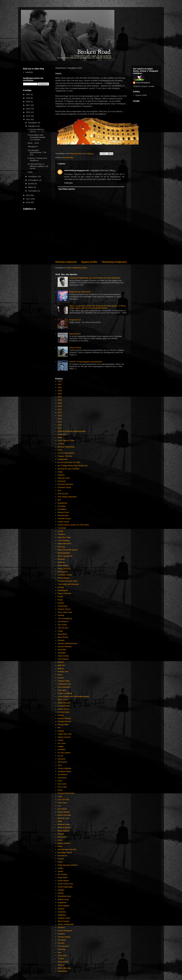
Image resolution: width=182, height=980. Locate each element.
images (61, 746)
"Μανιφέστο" (33, 147)
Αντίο (60, 437)
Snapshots (62, 903)
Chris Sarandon (64, 687)
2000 (60, 391)
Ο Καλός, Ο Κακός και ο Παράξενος (37, 159)
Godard (61, 731)
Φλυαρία (61, 640)
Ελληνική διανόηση (65, 484)
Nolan (60, 846)
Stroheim (61, 927)
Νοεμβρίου (33, 126)
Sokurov (61, 909)
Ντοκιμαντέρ (63, 572)
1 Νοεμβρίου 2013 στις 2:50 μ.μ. (103, 170)
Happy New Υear (65, 734)
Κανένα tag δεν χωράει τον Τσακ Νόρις (73, 525)
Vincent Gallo (63, 962)
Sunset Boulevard (65, 931)
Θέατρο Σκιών (63, 512)
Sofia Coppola (63, 906)
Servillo (61, 893)
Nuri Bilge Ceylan (65, 853)
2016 (60, 425)
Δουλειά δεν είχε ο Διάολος (68, 469)
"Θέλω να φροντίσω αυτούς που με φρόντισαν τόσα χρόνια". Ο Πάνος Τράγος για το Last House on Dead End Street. (98, 307)
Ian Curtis (62, 743)
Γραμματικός (63, 459)
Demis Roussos (64, 703)
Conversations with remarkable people (73, 696)
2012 (60, 412)
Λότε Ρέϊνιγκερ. (64, 540)
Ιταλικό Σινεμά (63, 522)
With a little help (64, 968)
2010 (60, 406)
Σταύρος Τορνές (64, 609)
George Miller (63, 725)
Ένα (59, 490)
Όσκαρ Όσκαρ (63, 578)
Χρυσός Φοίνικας (65, 647)
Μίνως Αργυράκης (65, 556)
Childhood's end (64, 684)
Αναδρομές (62, 434)
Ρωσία (60, 597)
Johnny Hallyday (64, 768)
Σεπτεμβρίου (34, 180)
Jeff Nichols (62, 762)
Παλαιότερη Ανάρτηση (114, 262)
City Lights (62, 690)
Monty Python (63, 831)
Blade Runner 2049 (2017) (80, 292)
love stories (62, 809)
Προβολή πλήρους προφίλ (144, 86)
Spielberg (61, 915)
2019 (28, 98)
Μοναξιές (61, 559)
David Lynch (63, 700)
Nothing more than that (67, 849)
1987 (60, 384)
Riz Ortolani (62, 874)
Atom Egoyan (63, 659)
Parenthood (62, 856)
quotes (60, 871)
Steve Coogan (63, 921)
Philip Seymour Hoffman (68, 865)
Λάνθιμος (61, 534)
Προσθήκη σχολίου (67, 189)
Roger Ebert (63, 878)
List (59, 806)
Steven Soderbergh (66, 924)
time (59, 952)
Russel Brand (63, 881)
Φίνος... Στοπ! (33, 143)
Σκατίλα (61, 603)
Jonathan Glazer (64, 771)
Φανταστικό (62, 634)
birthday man (63, 672)
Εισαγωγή (62, 481)
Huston (61, 740)
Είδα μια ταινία (64, 478)
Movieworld (62, 837)
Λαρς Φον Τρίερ (64, 537)
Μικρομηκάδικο (64, 553)
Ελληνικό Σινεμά (64, 487)
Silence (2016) (75, 348)
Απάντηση (68, 183)
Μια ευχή (61, 547)
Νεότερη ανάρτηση (66, 262)
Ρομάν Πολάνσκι (64, 593)
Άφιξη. (30, 172)
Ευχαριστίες (62, 503)
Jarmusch (62, 759)
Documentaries (64, 706)
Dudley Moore (63, 709)
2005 (60, 394)
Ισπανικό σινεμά (64, 519)
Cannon (61, 678)
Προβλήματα (63, 590)
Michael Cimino (64, 824)
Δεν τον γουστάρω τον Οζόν (69, 462)
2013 (60, 416)
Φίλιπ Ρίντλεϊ (63, 637)
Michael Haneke (64, 827)
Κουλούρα (62, 528)
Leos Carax (62, 803)
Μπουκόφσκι (63, 565)
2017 (60, 428)
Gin (59, 728)
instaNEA (29, 72)
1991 (60, 387)
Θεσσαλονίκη (68, 157)
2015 (60, 422)
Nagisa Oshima (64, 843)
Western (61, 965)
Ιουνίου (31, 184)
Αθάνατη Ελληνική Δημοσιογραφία (72, 431)
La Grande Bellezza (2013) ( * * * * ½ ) (36, 130)
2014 (60, 419)
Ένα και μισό (63, 494)
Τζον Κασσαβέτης (65, 618)
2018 (28, 102)
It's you (61, 756)
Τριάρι (60, 631)
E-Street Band (63, 712)
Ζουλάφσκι (62, 509)
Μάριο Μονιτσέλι (64, 544)
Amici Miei (62, 650)
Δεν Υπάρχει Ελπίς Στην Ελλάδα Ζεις (73, 466)
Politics (61, 868)
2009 (60, 403)
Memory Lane (63, 818)
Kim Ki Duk (62, 787)
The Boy (61, 943)
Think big (61, 949)
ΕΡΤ (59, 500)
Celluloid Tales (64, 681)
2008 (60, 400)
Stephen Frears (64, 918)
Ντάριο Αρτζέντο (64, 569)
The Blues (62, 940)
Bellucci (61, 668)
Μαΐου (31, 187)
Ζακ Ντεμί (62, 506)
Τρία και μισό (63, 628)
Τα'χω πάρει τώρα (65, 612)
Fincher (61, 715)
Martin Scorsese (64, 815)
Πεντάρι (61, 587)
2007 (60, 397)
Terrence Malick (64, 937)
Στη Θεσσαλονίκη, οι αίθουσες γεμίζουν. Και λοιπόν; (38, 166)
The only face (63, 946)
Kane (60, 781)
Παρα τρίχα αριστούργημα (68, 584)
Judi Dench (62, 778)
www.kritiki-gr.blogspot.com (77, 170)
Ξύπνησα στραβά (65, 575)
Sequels (61, 890)
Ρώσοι (60, 600)
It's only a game (64, 753)
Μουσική (61, 562)
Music (60, 840)
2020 (28, 94)
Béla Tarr (61, 665)
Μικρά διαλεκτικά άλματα (68, 550)
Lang (60, 796)
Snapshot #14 (75, 320)
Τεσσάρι (61, 615)
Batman (61, 662)
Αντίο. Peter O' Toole (66, 441)
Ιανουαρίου (33, 191)
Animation (62, 653)
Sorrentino (62, 912)
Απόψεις (61, 444)
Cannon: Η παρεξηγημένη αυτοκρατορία (86, 362)
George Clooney (64, 718)
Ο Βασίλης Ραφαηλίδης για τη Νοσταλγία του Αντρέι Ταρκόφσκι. (95, 278)
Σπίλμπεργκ (62, 606)
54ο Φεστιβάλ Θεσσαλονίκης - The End (37, 152)
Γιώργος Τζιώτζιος (65, 456)
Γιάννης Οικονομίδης (66, 453)
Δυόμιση (61, 475)
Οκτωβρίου (33, 177)
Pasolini (61, 859)
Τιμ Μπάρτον (63, 622)
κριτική (60, 531)
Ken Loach (62, 784)
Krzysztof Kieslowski (66, 793)
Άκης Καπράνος (143, 83)
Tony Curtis (62, 955)
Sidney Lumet (63, 899)
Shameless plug (64, 896)
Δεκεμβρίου (33, 123)
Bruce (60, 675)
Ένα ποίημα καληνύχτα (67, 497)
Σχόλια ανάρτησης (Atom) (77, 268)
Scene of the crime (65, 884)
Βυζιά (60, 450)
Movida (61, 834)
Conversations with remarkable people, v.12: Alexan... (37, 137)
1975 (60, 381)
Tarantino (61, 934)
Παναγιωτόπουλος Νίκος (68, 581)
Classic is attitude (65, 693)
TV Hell (61, 959)
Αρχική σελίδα (89, 262)
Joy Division (62, 775)
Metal (60, 821)
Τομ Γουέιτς (62, 625)
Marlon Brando (64, 812)
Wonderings (62, 971)
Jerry (60, 765)
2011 (60, 409)
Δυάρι (60, 472)
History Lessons (64, 737)
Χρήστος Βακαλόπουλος (68, 643)
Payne (60, 862)
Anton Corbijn (63, 656)
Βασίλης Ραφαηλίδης (66, 447)
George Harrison (64, 721)
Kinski (60, 790)
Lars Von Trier (63, 800)
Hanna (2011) (75, 334)
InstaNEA (61, 750)
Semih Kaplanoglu (65, 887)
